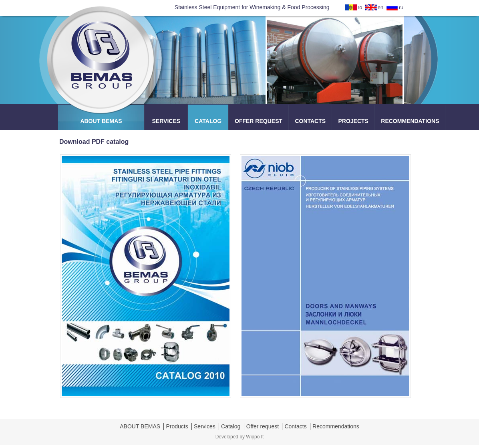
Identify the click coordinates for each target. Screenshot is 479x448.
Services (205, 426)
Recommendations (336, 426)
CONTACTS (310, 121)
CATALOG (208, 121)
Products (177, 426)
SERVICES (166, 121)
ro (360, 7)
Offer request (263, 426)
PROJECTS (353, 121)
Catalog (231, 426)
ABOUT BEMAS (101, 121)
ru (401, 7)
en (380, 7)
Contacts (295, 426)
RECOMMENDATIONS (410, 121)
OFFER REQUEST (259, 121)
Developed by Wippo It (240, 437)
